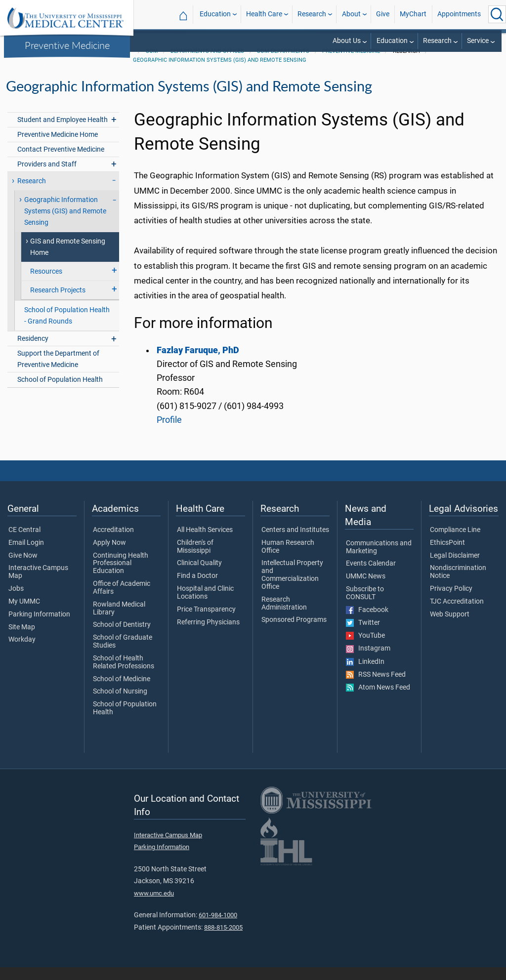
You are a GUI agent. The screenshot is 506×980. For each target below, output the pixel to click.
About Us (347, 41)
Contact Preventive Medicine (61, 162)
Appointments (459, 14)
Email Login (26, 556)
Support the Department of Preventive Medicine (58, 372)
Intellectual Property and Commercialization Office (292, 588)
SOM (152, 64)
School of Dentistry (122, 638)
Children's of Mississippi (195, 560)
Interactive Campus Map (38, 585)
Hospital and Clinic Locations (205, 606)
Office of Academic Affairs (122, 601)
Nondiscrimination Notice (458, 585)
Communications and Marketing (379, 560)
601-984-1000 (218, 928)
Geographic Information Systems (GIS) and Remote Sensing (220, 73)
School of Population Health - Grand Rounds (67, 328)
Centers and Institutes (295, 543)
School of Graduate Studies (123, 654)
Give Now (23, 569)
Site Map (22, 640)
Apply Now (109, 556)
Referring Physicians (208, 635)
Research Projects (58, 303)
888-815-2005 (223, 940)
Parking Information (39, 627)
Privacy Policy (451, 602)
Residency (33, 351)
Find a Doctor (197, 589)
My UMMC (24, 614)
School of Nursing (120, 704)
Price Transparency (206, 622)
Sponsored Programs (294, 633)
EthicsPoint (447, 556)
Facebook (367, 623)
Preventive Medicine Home (58, 147)
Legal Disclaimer (455, 569)
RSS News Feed (376, 688)
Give (383, 14)
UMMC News (366, 589)
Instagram (368, 661)
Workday (22, 653)
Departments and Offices (207, 64)
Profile (169, 433)
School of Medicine (122, 692)
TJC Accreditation (457, 614)
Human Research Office (288, 560)
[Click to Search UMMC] (497, 14)
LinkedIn (365, 675)
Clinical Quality (199, 576)
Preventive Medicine (67, 45)
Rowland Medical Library (119, 621)
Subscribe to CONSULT (365, 606)
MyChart (413, 14)
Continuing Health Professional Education (121, 576)
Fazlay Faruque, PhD (198, 363)
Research (312, 14)
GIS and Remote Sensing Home (68, 260)
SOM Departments (283, 64)
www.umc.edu (154, 906)
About (351, 14)
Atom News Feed (378, 700)
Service (478, 41)
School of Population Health (60, 392)
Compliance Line (455, 543)
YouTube (365, 649)
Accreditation (113, 543)
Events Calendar (371, 576)
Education (215, 14)
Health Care (264, 14)
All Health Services (205, 543)
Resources (46, 284)
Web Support (450, 627)
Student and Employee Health (63, 133)
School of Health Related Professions (124, 675)
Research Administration (284, 616)
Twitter (363, 636)
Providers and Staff (47, 177)
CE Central (24, 543)
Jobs (16, 602)
